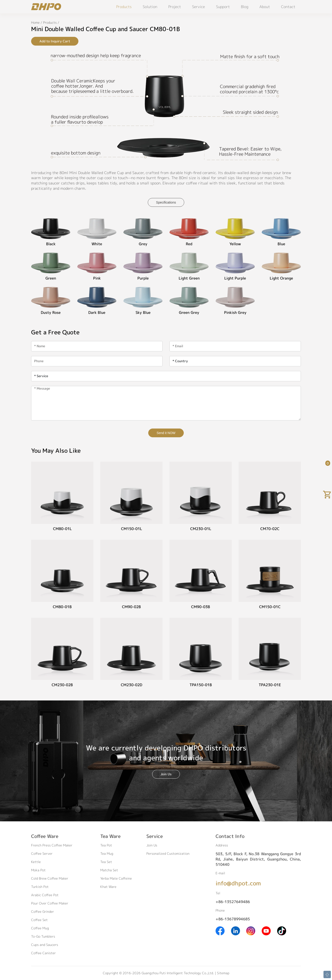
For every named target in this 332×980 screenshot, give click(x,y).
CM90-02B (131, 607)
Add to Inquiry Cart (55, 41)
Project (175, 7)
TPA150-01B (201, 685)
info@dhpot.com (238, 883)
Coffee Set (39, 920)
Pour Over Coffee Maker (50, 903)
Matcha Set (109, 870)
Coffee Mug (40, 928)
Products (124, 7)
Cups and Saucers (45, 945)
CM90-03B (201, 607)
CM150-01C (270, 607)
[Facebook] (220, 930)
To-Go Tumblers (43, 936)
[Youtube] (266, 930)
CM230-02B (62, 685)
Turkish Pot (40, 887)
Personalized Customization (168, 853)
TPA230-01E (270, 685)
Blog (245, 7)
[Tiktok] (282, 930)
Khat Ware (108, 887)
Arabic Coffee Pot (45, 895)
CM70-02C (270, 529)
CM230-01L (201, 529)
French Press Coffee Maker (52, 845)
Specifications (166, 202)
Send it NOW (166, 433)
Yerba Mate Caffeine (116, 878)
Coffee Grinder (43, 911)
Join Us (166, 774)
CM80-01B (62, 607)
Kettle (36, 862)
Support (223, 7)
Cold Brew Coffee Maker (50, 878)
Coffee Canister (43, 953)
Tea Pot (106, 845)
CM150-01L (132, 529)
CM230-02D (132, 685)
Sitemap (223, 973)
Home (35, 22)
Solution (150, 7)
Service (199, 7)
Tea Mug (107, 853)
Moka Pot (38, 870)
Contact (288, 7)
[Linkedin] (236, 930)
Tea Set (106, 862)
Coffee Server (42, 853)
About (265, 7)
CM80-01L (62, 529)
